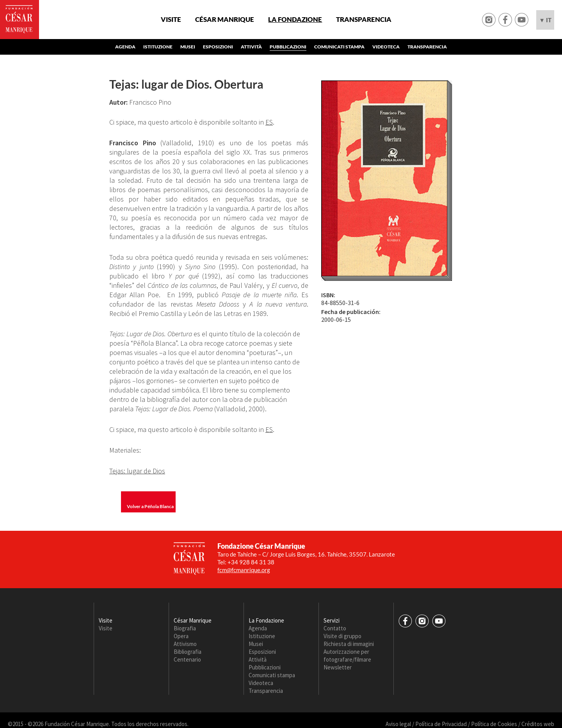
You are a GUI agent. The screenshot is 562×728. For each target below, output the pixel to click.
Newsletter (338, 667)
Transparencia (364, 20)
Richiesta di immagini (349, 644)
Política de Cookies (494, 724)
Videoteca (386, 47)
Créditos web (538, 724)
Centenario (187, 659)
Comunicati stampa (339, 47)
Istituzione (158, 47)
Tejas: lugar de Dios (137, 471)
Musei (188, 47)
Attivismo (185, 644)
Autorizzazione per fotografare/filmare (347, 656)
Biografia (185, 628)
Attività (251, 47)
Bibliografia (188, 652)
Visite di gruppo (342, 636)
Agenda (125, 47)
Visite (171, 20)
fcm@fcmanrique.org (244, 570)
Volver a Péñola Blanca (150, 506)
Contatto (335, 628)
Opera (181, 636)
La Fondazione (295, 20)
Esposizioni (218, 47)
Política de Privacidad (441, 724)
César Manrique (225, 20)
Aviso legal (398, 724)
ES (269, 122)
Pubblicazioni (288, 47)
